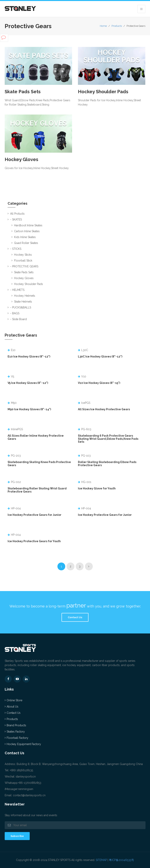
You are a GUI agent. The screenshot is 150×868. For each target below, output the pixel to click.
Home (103, 26)
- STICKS (16, 249)
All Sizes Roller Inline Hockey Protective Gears (36, 437)
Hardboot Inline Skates (28, 225)
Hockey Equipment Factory (24, 744)
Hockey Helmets (25, 296)
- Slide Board (18, 319)
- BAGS (15, 313)
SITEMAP (101, 860)
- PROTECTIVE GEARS (24, 266)
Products (117, 26)
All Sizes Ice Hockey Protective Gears (104, 409)
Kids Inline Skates (25, 237)
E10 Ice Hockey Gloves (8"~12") (29, 357)
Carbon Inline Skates (27, 231)
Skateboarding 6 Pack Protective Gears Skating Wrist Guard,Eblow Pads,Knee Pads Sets (108, 439)
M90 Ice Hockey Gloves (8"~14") (29, 409)
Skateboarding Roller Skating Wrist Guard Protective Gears (37, 490)
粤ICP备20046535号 (121, 860)
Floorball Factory (17, 738)
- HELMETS (17, 290)
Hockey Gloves (21, 159)
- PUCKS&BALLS (21, 307)
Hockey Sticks (23, 255)
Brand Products (16, 725)
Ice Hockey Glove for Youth (97, 488)
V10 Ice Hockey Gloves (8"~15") (99, 383)
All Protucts (17, 214)
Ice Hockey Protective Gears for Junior (34, 515)
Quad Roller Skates (26, 243)
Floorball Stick (23, 261)
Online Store (14, 700)
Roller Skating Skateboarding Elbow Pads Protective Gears (107, 464)
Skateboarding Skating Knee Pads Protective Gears (39, 464)
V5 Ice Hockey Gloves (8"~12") (28, 383)
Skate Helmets (23, 302)
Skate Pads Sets (23, 92)
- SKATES (16, 219)
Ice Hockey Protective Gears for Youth (34, 541)
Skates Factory (16, 732)
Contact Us (75, 617)
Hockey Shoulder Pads (103, 92)
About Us (12, 707)
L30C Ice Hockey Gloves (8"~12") (100, 357)
